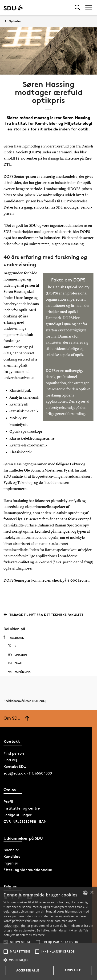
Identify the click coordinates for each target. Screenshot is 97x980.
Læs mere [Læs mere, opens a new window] (38, 935)
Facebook (14, 637)
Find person (14, 753)
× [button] (92, 893)
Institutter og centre (22, 808)
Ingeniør (11, 863)
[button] (6, 942)
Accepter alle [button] (28, 970)
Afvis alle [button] (73, 970)
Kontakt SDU (15, 767)
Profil (8, 802)
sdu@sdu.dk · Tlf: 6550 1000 (28, 773)
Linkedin (18, 654)
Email (15, 663)
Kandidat (12, 857)
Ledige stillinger (18, 815)
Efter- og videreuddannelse (28, 870)
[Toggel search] (78, 8)
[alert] (48, 933)
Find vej (10, 760)
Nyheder (15, 21)
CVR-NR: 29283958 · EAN (25, 822)
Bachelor (11, 850)
